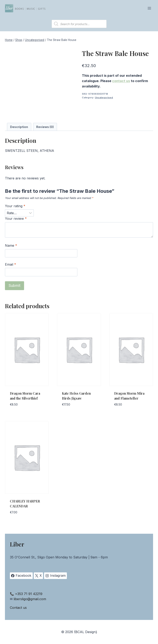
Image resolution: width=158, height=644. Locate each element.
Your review (16, 219)
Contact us (18, 608)
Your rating (15, 206)
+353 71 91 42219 (29, 594)
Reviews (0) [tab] (45, 127)
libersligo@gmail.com (30, 599)
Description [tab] (19, 127)
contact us (121, 81)
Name (11, 245)
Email (10, 264)
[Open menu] (149, 8)
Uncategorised (104, 98)
